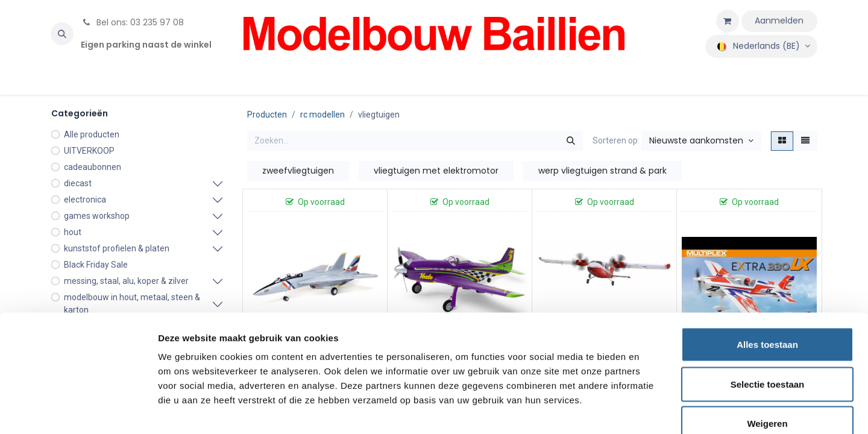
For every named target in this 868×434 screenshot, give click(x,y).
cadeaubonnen (93, 167)
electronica (85, 200)
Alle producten (92, 134)
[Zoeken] (571, 141)
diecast (78, 183)
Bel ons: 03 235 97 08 (132, 22)
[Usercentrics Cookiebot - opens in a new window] (78, 410)
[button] (62, 34)
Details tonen (651, 410)
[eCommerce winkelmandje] (728, 21)
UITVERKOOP (89, 151)
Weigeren (767, 355)
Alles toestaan (767, 276)
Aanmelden (779, 20)
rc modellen (322, 115)
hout (73, 232)
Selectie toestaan (768, 316)
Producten (267, 115)
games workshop (97, 216)
